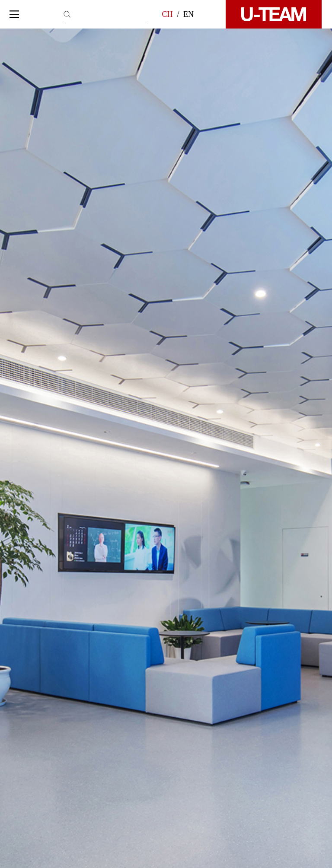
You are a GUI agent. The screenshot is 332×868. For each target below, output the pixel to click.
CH (167, 14)
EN (188, 14)
